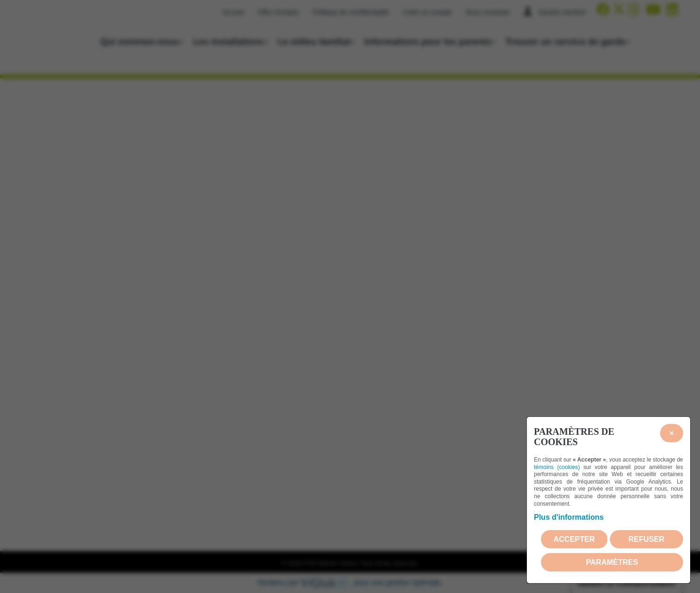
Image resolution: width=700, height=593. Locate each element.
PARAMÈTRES (612, 562)
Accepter (574, 539)
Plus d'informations (569, 517)
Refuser (647, 539)
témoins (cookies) (557, 467)
